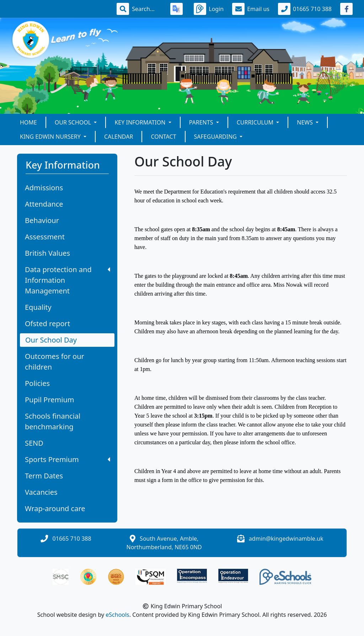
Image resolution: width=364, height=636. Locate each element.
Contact (163, 137)
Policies (37, 383)
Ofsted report (47, 324)
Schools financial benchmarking (53, 421)
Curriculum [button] (256, 122)
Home (28, 122)
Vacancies (41, 492)
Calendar (119, 137)
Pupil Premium (49, 400)
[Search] (147, 9)
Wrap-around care (55, 508)
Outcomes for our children (55, 362)
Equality (38, 307)
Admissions (44, 188)
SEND (34, 443)
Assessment (45, 237)
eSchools (117, 615)
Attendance (44, 204)
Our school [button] (74, 122)
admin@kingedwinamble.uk (286, 539)
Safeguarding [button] (216, 137)
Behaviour (42, 220)
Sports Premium (68, 459)
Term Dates (44, 476)
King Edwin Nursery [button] (51, 137)
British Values (47, 253)
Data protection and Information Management (68, 280)
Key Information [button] (141, 122)
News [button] (306, 122)
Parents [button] (202, 122)
